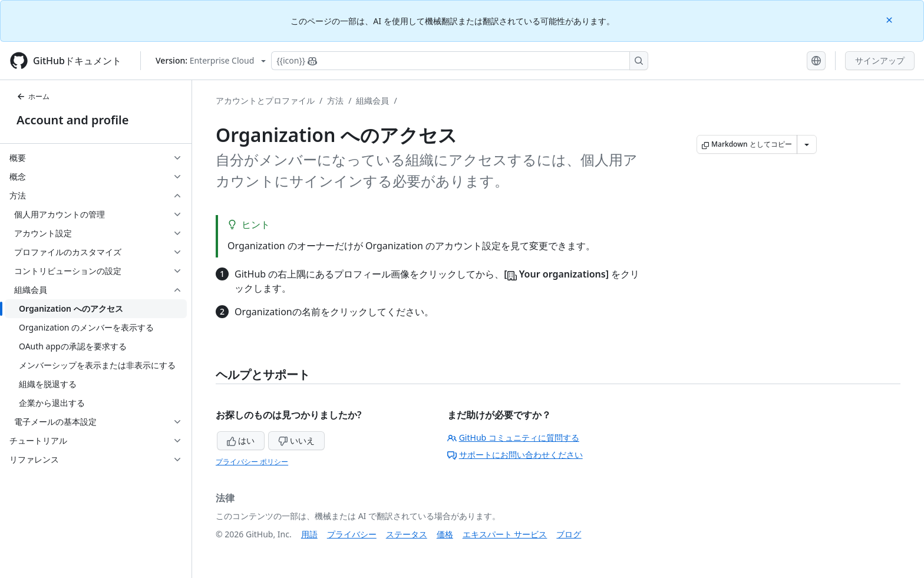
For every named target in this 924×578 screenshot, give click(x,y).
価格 (445, 534)
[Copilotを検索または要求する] (460, 61)
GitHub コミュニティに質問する (513, 437)
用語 (309, 534)
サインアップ (880, 60)
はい (241, 440)
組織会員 (372, 100)
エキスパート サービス (505, 534)
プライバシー (352, 534)
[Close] (890, 19)
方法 (335, 100)
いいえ (296, 440)
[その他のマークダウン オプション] (807, 144)
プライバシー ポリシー (252, 462)
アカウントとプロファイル (265, 100)
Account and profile (72, 120)
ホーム (33, 96)
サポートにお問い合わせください (515, 455)
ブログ (569, 534)
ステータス (407, 534)
